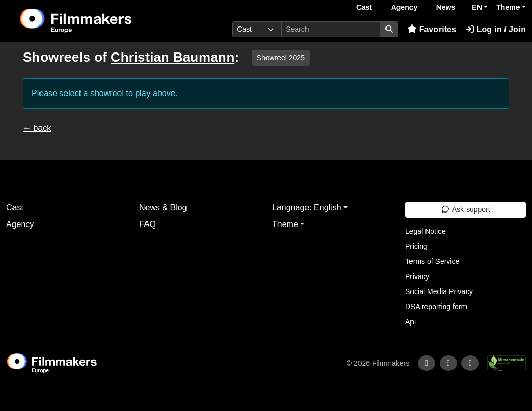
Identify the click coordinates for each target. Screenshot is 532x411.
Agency (404, 7)
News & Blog (163, 208)
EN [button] (477, 7)
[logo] (101, 21)
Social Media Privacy (439, 291)
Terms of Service (432, 261)
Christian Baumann (172, 57)
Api (410, 322)
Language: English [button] (307, 208)
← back (37, 128)
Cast (364, 7)
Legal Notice (425, 231)
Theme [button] (508, 7)
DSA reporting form (436, 307)
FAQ (148, 224)
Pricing (416, 246)
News (446, 7)
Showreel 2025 (281, 58)
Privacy (417, 276)
